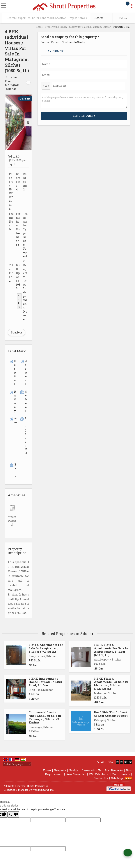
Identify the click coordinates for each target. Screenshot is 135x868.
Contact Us (101, 778)
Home (39, 27)
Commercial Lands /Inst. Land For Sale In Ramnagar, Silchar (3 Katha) (45, 717)
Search (99, 18)
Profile (74, 770)
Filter (123, 18)
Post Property (114, 770)
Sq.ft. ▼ (19, 301)
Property (60, 770)
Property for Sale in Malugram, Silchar (89, 27)
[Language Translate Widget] (17, 764)
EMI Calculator (99, 774)
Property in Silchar (55, 27)
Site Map (117, 778)
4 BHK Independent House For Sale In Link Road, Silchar (45, 682)
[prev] (9, 122)
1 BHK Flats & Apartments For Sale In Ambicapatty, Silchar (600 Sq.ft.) (111, 650)
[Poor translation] (13, 814)
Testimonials (121, 774)
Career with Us (92, 770)
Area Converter (76, 774)
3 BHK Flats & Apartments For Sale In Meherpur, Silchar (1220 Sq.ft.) (111, 684)
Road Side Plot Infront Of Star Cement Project (111, 714)
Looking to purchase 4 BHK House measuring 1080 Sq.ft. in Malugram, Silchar (84, 101)
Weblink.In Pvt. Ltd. (43, 790)
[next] (28, 122)
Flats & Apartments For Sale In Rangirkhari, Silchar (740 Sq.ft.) (46, 648)
